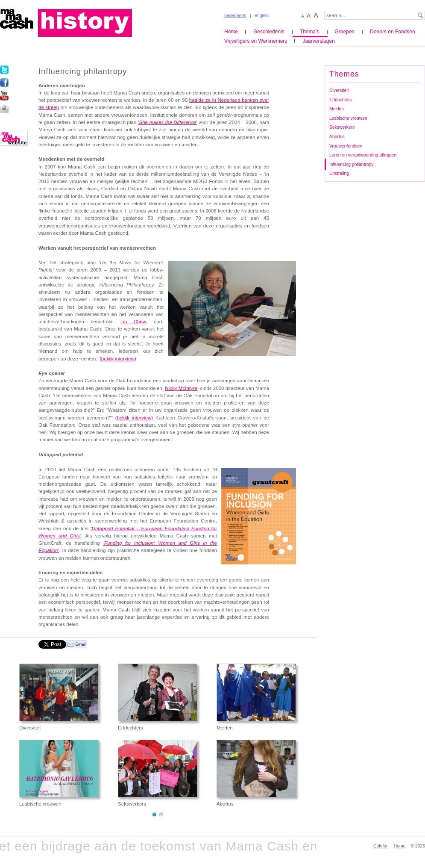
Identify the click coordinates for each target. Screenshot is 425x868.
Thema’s (310, 32)
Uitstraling (339, 173)
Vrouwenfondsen (346, 146)
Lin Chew (133, 322)
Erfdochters (341, 100)
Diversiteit (339, 90)
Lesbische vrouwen (348, 118)
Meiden (337, 109)
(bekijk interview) (118, 359)
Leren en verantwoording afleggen (363, 155)
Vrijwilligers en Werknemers (256, 41)
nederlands (235, 16)
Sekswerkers (342, 127)
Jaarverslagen (318, 41)
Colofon (381, 846)
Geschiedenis (269, 32)
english (262, 16)
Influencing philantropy (352, 164)
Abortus (337, 137)
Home (231, 32)
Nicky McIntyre (181, 388)
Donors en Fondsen (392, 32)
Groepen (345, 32)
